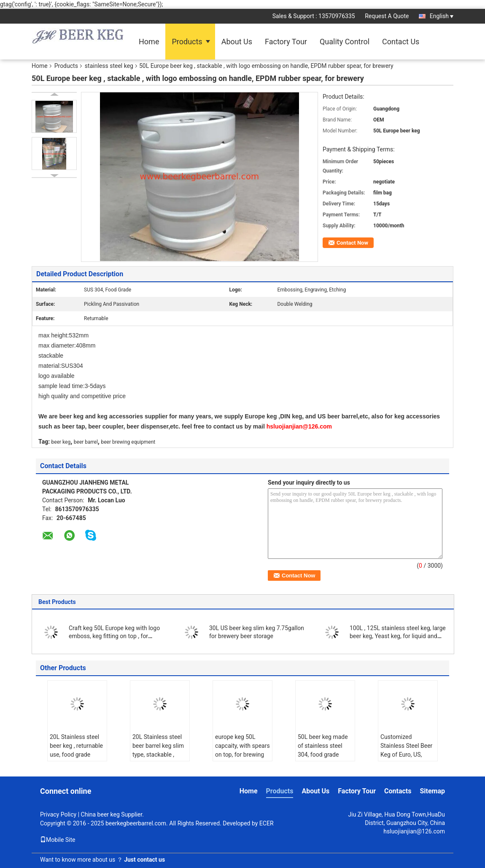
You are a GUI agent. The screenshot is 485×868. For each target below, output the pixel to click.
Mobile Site (58, 840)
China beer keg (100, 814)
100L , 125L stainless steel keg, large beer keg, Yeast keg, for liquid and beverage (398, 636)
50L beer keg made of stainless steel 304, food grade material (323, 750)
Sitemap (432, 791)
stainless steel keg (109, 66)
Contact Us (401, 42)
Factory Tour (286, 42)
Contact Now (352, 243)
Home (149, 42)
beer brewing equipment (128, 442)
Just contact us (144, 860)
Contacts (398, 791)
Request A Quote (387, 16)
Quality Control (345, 42)
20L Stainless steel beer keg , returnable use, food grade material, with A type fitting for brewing (76, 755)
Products (187, 42)
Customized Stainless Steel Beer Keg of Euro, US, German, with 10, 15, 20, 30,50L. (407, 755)
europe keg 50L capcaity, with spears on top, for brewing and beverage (242, 750)
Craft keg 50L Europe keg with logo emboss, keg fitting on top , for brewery (114, 636)
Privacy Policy (58, 814)
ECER (267, 823)
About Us (237, 42)
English (442, 16)
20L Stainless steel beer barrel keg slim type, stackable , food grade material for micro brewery (158, 755)
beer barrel (86, 442)
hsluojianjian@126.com (414, 831)
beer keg (61, 442)
